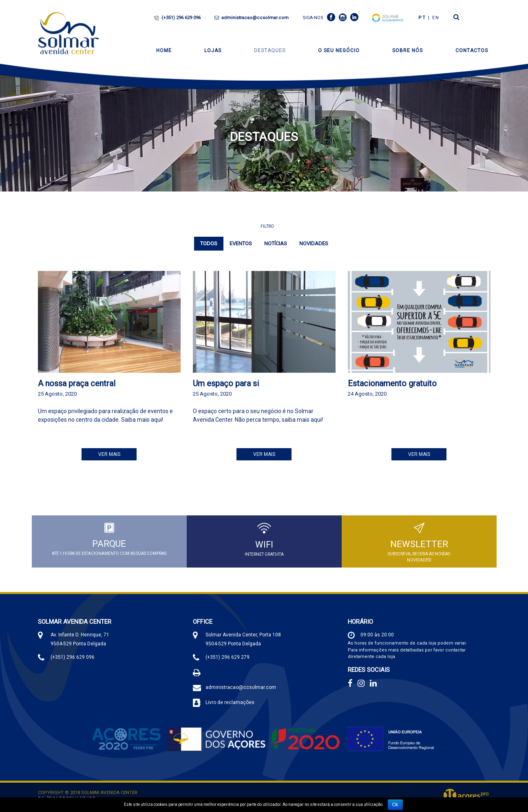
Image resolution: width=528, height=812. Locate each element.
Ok (395, 805)
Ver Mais (109, 454)
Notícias (276, 243)
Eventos (241, 243)
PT (422, 18)
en (436, 18)
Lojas (213, 51)
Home (164, 51)
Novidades (314, 243)
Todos (209, 243)
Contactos (472, 51)
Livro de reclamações (230, 703)
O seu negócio (339, 51)
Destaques (270, 51)
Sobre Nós (408, 51)
